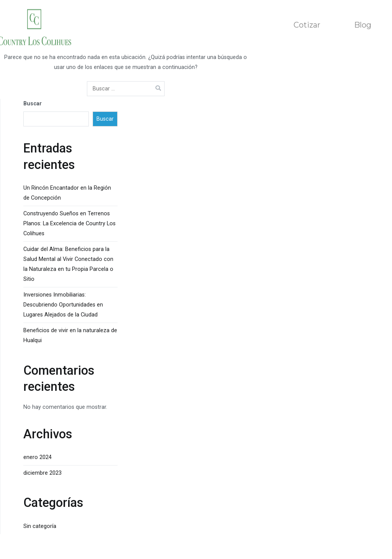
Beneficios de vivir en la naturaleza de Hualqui (70, 335)
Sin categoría (40, 526)
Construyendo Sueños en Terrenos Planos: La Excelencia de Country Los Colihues (69, 224)
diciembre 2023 (42, 473)
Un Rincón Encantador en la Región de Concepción (67, 193)
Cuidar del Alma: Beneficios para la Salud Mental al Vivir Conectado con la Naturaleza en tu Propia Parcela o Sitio (68, 264)
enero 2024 (38, 457)
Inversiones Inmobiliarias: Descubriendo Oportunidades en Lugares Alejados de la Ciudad (63, 305)
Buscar (33, 104)
